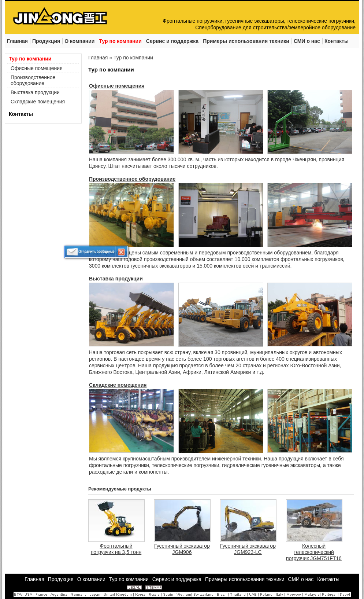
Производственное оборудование (33, 80)
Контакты (21, 114)
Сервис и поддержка (177, 579)
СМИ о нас (301, 579)
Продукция (61, 579)
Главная (98, 58)
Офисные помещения (37, 68)
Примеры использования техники (245, 579)
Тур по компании (30, 59)
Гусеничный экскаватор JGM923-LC (248, 549)
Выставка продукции (35, 92)
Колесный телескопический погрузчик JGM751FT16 (314, 552)
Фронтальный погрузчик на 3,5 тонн (116, 549)
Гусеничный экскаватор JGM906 (182, 549)
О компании (91, 579)
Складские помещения (38, 102)
